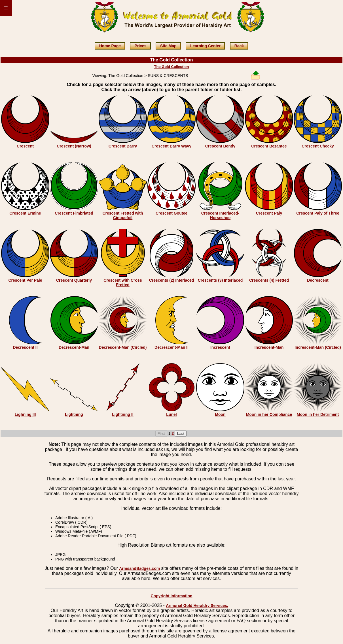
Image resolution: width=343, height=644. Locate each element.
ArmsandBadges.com (139, 568)
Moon (220, 414)
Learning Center (205, 46)
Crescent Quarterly (74, 280)
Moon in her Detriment (318, 414)
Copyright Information (172, 596)
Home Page (110, 46)
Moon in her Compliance (269, 414)
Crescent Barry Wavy (171, 146)
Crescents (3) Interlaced (220, 280)
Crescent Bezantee (269, 146)
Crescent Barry (123, 146)
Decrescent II (25, 347)
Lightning (74, 414)
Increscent (220, 347)
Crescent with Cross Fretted (123, 283)
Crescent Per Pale (25, 280)
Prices (140, 46)
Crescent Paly (269, 213)
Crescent (25, 146)
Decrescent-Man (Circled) (123, 347)
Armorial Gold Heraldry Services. (197, 606)
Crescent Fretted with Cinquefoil (123, 215)
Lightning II (123, 414)
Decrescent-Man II (171, 347)
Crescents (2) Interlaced (172, 280)
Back (239, 46)
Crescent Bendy (220, 146)
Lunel (171, 414)
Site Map (168, 46)
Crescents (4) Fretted (269, 280)
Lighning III (25, 414)
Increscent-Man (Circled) (318, 347)
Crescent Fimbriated (74, 213)
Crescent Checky (318, 146)
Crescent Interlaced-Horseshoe (220, 215)
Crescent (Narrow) (74, 146)
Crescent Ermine (25, 213)
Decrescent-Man (74, 347)
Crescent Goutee (171, 213)
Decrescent (318, 280)
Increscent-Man (269, 347)
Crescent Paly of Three (318, 213)
